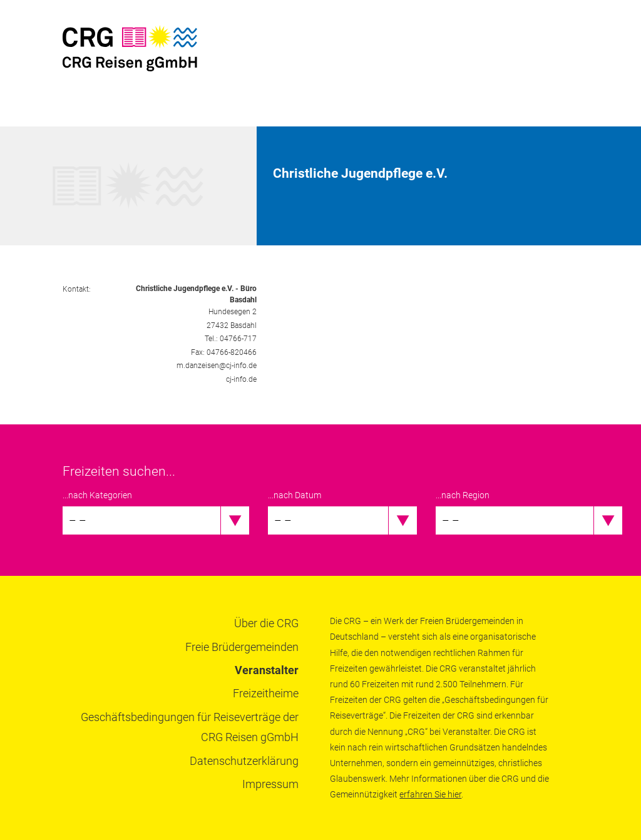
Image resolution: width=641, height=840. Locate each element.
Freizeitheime (266, 693)
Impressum (270, 784)
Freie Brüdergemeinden (242, 647)
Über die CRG (266, 623)
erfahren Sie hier (430, 794)
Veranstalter (267, 670)
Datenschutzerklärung (244, 761)
